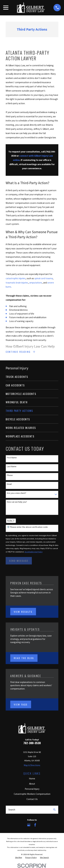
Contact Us (32, 799)
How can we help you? (17, 502)
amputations (36, 283)
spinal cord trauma (44, 278)
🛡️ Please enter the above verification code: (27, 527)
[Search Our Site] (54, 810)
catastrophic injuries (16, 278)
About (32, 784)
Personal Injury (32, 789)
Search (12, 810)
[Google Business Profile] (29, 825)
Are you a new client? (17, 493)
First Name (12, 458)
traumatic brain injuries (17, 283)
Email (9, 484)
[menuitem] (32, 377)
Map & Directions (32, 765)
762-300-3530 (32, 743)
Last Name (12, 466)
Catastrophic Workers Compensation (32, 794)
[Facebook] (35, 825)
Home (32, 779)
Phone (10, 475)
